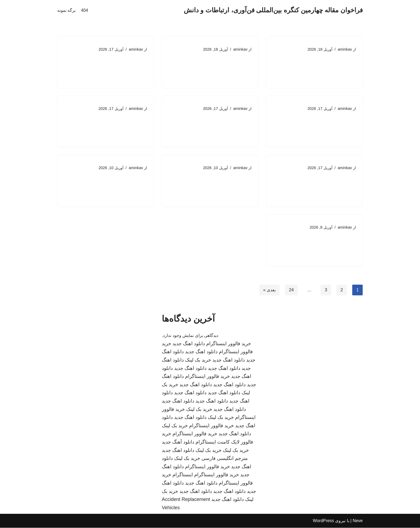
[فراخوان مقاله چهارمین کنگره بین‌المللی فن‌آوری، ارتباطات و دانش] (273, 10)
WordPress (323, 521)
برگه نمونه (66, 10)
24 (291, 290)
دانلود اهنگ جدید (189, 344)
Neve (358, 521)
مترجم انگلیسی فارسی (225, 459)
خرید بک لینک (198, 360)
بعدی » (269, 290)
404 (85, 10)
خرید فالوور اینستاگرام (229, 344)
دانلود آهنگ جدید (178, 443)
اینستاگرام (183, 475)
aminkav (345, 49)
